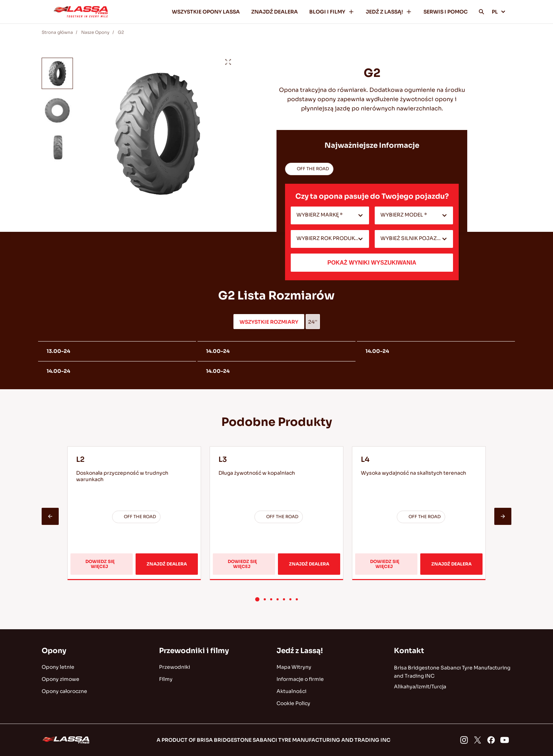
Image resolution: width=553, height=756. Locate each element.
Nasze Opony (95, 32)
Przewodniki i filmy (194, 651)
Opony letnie (58, 667)
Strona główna (57, 32)
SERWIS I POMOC (446, 12)
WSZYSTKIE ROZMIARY (269, 322)
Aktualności (291, 691)
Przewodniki (175, 667)
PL (499, 12)
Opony (54, 651)
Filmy (166, 679)
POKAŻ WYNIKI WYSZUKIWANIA (372, 263)
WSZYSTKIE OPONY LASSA (206, 12)
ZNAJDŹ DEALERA (275, 12)
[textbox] (330, 215)
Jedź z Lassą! (300, 651)
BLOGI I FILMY (332, 12)
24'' (313, 322)
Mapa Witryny (294, 667)
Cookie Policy (293, 703)
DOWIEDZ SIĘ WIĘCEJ (105, 567)
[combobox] (330, 215)
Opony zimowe (60, 679)
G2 (121, 32)
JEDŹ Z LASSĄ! (389, 12)
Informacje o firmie (300, 679)
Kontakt (409, 651)
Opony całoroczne (64, 691)
